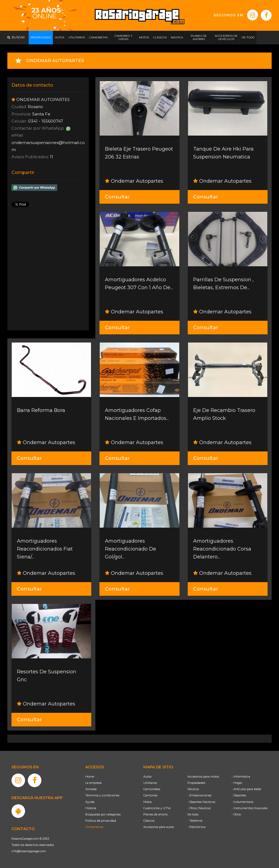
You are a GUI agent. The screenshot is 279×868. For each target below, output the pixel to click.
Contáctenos (94, 827)
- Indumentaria (242, 802)
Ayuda (90, 802)
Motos (148, 802)
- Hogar (237, 783)
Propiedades (196, 783)
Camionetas (152, 789)
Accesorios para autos (159, 827)
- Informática (241, 777)
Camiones (150, 795)
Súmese (91, 789)
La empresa (93, 783)
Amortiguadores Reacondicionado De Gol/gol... (131, 549)
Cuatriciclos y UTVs (157, 808)
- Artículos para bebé (246, 789)
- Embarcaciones (199, 795)
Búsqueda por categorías (103, 814)
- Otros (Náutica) (199, 808)
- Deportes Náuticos (201, 802)
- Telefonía (195, 821)
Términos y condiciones (102, 795)
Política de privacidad (101, 821)
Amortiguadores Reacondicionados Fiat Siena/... (45, 549)
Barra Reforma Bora (41, 410)
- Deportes (239, 795)
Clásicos (149, 821)
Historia (91, 808)
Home (90, 777)
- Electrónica (196, 827)
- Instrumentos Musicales (250, 808)
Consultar (117, 197)
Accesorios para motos (203, 777)
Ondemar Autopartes (134, 181)
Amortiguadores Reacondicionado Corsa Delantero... (222, 549)
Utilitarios (150, 783)
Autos (147, 777)
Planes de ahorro (155, 814)
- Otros (236, 814)
